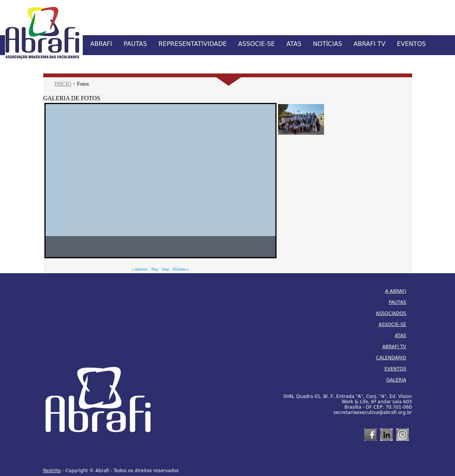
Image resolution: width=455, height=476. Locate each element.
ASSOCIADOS (391, 313)
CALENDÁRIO (391, 358)
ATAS (294, 44)
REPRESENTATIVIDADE (193, 44)
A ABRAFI (396, 291)
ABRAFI (101, 44)
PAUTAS (135, 44)
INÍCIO (63, 84)
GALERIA (396, 380)
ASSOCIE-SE (257, 44)
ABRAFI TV (369, 44)
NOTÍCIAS (327, 44)
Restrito (52, 471)
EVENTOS (411, 44)
